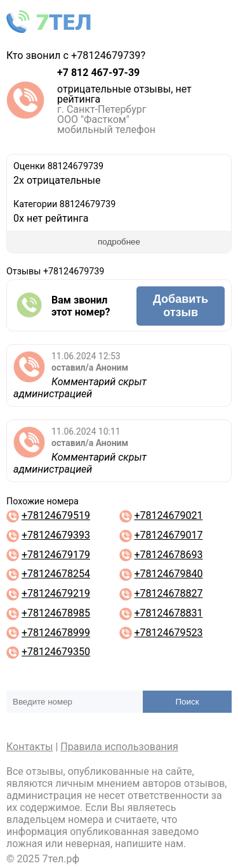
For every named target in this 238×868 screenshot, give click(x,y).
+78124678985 (56, 613)
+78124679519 (56, 515)
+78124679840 (168, 574)
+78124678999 (56, 633)
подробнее (119, 242)
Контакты (30, 747)
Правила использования (119, 747)
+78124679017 (168, 535)
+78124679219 (56, 593)
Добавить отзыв (181, 306)
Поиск (188, 702)
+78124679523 (168, 633)
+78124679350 (56, 652)
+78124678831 (168, 613)
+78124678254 (56, 574)
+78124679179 (56, 555)
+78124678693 (168, 555)
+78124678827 (168, 593)
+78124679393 (56, 535)
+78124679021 (168, 515)
